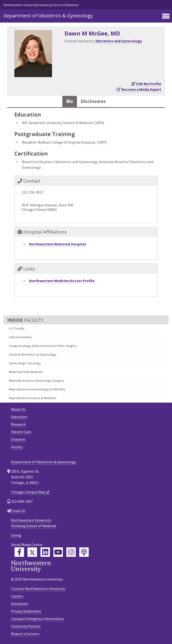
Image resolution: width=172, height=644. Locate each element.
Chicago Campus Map (28, 492)
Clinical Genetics (20, 337)
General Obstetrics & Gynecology (33, 354)
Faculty (17, 447)
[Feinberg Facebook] (19, 552)
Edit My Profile (149, 84)
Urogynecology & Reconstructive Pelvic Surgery (43, 346)
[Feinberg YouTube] (58, 552)
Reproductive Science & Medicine (33, 398)
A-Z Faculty (17, 328)
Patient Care (21, 432)
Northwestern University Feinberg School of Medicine (41, 5)
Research (18, 424)
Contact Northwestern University (38, 589)
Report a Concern (25, 634)
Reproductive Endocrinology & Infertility (37, 389)
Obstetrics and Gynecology (119, 41)
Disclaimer (20, 604)
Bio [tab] (70, 101)
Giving (16, 535)
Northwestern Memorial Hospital (58, 244)
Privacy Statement (26, 611)
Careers (17, 596)
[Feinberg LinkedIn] (45, 552)
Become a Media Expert (141, 89)
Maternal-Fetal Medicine (26, 372)
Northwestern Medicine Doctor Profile (62, 281)
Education (19, 417)
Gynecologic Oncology (25, 363)
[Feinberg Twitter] (32, 552)
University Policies (26, 626)
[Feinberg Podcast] (84, 552)
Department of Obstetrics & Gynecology (48, 16)
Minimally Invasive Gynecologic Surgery (37, 381)
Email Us (18, 511)
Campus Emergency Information (37, 619)
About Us (18, 409)
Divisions (18, 439)
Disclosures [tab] (93, 101)
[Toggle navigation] (166, 16)
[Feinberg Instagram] (71, 552)
